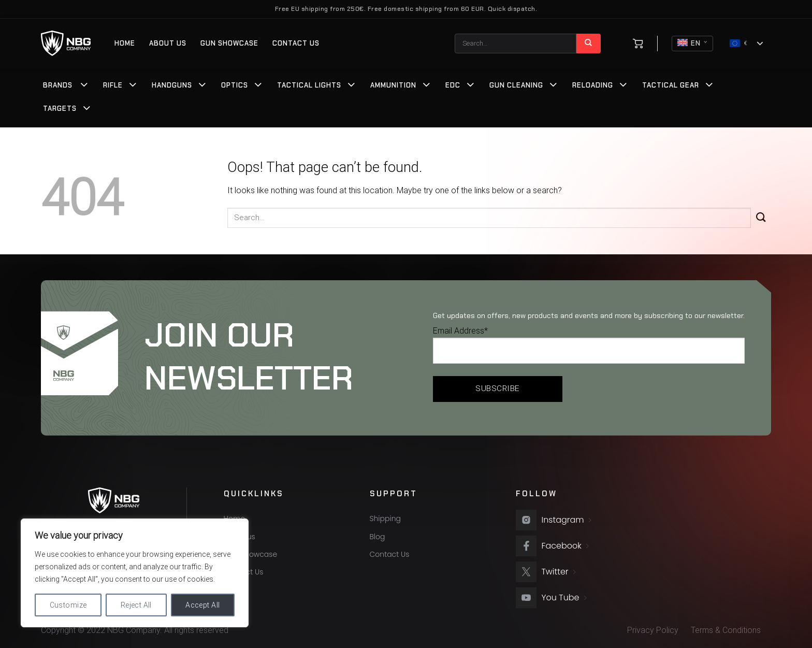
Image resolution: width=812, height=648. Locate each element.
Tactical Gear (671, 85)
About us (168, 43)
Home (125, 43)
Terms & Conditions (726, 630)
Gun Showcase (229, 43)
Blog (378, 537)
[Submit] (588, 44)
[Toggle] (84, 86)
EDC (453, 85)
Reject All (136, 605)
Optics (235, 85)
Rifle (113, 85)
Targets (60, 109)
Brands (58, 85)
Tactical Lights (309, 85)
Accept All (202, 605)
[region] (135, 573)
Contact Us (296, 43)
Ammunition (393, 85)
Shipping (386, 519)
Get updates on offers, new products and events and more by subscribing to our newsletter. (589, 315)
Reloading (593, 85)
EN (692, 44)
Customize (68, 605)
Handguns (172, 85)
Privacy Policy (653, 630)
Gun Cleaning (516, 85)
